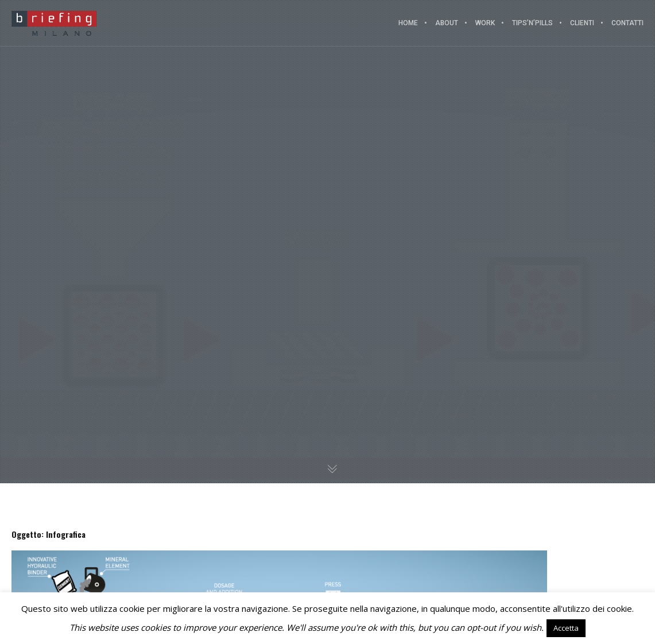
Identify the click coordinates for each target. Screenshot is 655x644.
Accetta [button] (566, 628)
